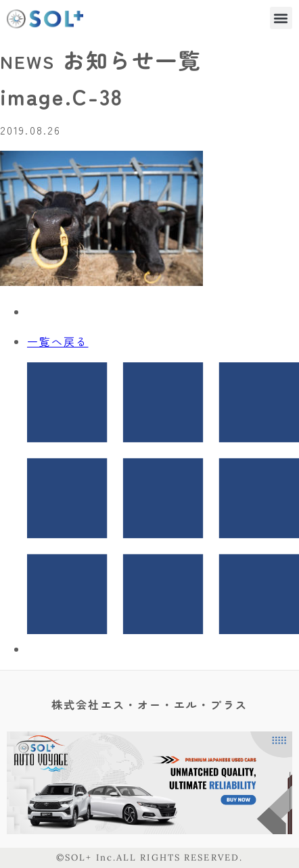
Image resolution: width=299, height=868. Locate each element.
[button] (281, 18)
